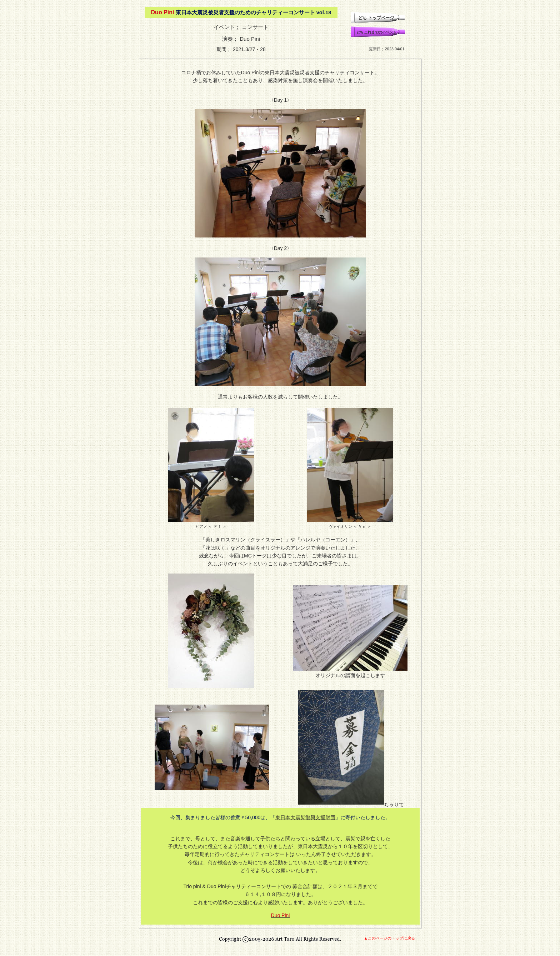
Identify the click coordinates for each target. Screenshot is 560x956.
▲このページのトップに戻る (389, 938)
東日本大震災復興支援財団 (305, 817)
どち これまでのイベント (376, 32)
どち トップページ (376, 18)
